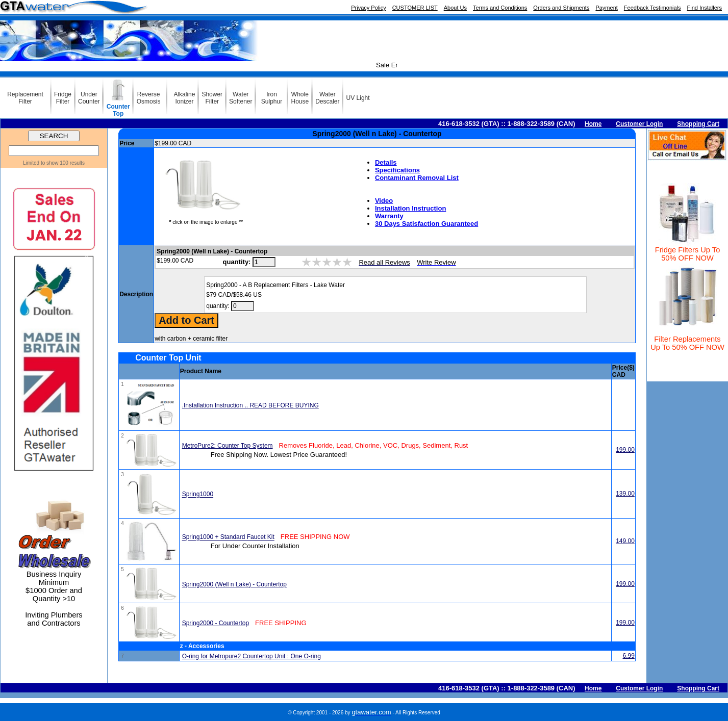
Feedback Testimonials (652, 8)
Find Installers (705, 8)
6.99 (629, 656)
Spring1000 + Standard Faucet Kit (228, 537)
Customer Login (639, 124)
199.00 (625, 450)
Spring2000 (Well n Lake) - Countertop (234, 584)
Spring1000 (198, 495)
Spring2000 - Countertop (216, 623)
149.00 (625, 541)
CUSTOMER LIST (415, 8)
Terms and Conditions (500, 8)
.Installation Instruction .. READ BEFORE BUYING (250, 405)
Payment (606, 8)
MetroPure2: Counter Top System (228, 446)
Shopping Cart (698, 124)
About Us (455, 8)
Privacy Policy (368, 8)
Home (593, 124)
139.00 (625, 494)
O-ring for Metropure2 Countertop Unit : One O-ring (252, 656)
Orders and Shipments (561, 8)
